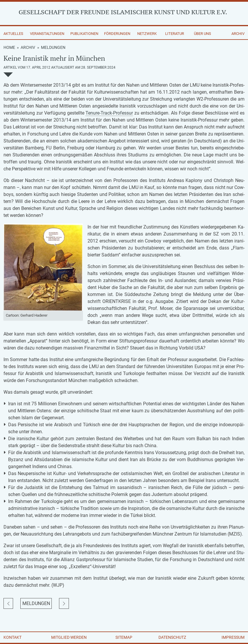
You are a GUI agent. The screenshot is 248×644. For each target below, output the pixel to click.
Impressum (233, 637)
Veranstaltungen (47, 34)
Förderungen (117, 34)
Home (9, 47)
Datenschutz (172, 637)
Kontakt (13, 637)
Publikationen (84, 34)
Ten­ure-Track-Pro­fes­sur (109, 113)
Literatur (175, 34)
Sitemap (124, 637)
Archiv (238, 34)
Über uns (202, 34)
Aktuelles (13, 34)
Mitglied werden (69, 637)
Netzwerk (147, 34)
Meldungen (53, 47)
